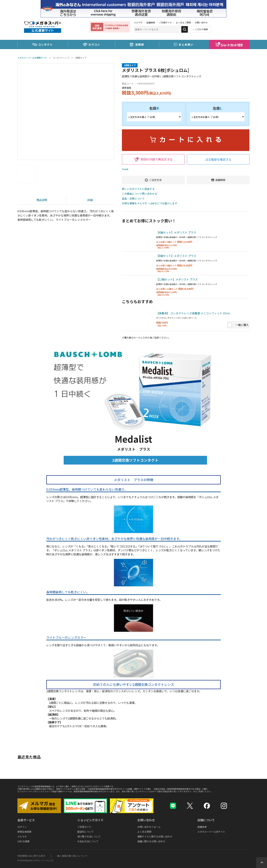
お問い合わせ (201, 22)
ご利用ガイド (165, 22)
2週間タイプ (81, 58)
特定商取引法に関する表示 (31, 856)
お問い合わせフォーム (149, 827)
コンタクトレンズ (61, 58)
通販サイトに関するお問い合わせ (155, 836)
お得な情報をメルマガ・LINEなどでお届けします (150, 203)
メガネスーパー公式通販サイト (32, 58)
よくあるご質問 (183, 22)
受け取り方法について (89, 836)
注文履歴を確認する (218, 159)
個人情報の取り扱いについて (72, 856)
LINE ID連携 (23, 841)
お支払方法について (88, 841)
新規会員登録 (24, 832)
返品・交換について (133, 199)
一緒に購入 (242, 325)
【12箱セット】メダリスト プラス (177, 279)
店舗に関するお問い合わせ (151, 841)
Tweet (125, 169)
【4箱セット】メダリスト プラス (176, 232)
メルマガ (138, 22)
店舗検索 (151, 22)
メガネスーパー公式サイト (211, 832)
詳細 (90, 200)
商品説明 (42, 200)
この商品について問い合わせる (139, 194)
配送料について (86, 832)
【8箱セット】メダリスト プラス (176, 256)
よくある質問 (144, 832)
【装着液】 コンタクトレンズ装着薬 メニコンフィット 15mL (193, 313)
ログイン (22, 827)
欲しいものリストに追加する (138, 189)
